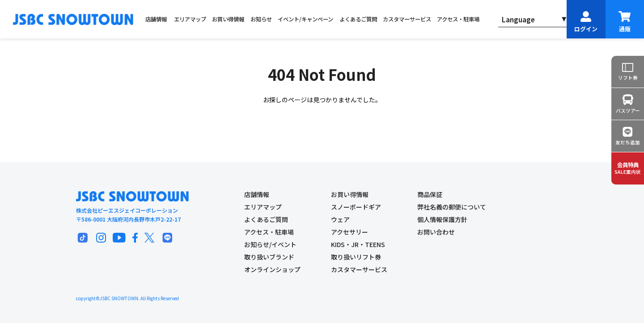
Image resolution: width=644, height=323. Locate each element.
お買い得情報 (228, 19)
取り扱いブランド (269, 257)
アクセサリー (350, 232)
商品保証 (430, 194)
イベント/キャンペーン (305, 19)
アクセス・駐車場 (458, 19)
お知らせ (261, 19)
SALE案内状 (628, 168)
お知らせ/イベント (270, 244)
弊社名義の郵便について (452, 207)
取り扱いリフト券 (356, 257)
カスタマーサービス (407, 19)
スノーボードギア (356, 207)
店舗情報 (156, 19)
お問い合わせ (436, 232)
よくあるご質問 (358, 19)
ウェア (340, 219)
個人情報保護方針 (442, 219)
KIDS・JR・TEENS (358, 244)
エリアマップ (190, 19)
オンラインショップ (272, 269)
